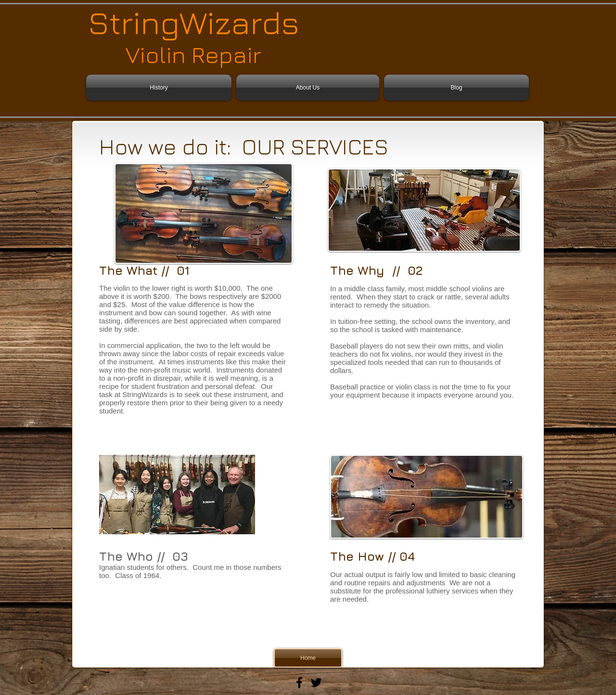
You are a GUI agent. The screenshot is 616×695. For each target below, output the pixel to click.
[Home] (308, 658)
